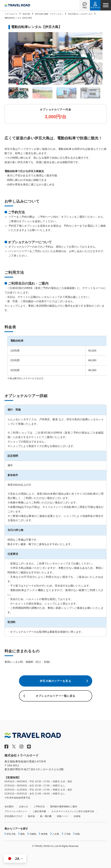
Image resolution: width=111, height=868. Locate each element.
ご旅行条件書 (39, 811)
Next (98, 58)
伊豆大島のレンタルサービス (80, 14)
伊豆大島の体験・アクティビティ (49, 14)
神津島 (44, 834)
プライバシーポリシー (16, 811)
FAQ (85, 8)
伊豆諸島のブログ (14, 816)
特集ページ (63, 816)
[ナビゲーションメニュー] (106, 5)
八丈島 (56, 834)
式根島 (33, 834)
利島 (78, 834)
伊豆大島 (26, 14)
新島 (23, 834)
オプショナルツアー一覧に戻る (56, 696)
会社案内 (9, 807)
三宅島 (67, 834)
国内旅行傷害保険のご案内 (64, 807)
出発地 (77, 816)
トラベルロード (11, 14)
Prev (13, 58)
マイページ (95, 8)
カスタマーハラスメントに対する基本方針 (73, 811)
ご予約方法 (39, 807)
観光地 (31, 816)
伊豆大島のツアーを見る (55, 681)
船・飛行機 (46, 816)
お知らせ (23, 807)
